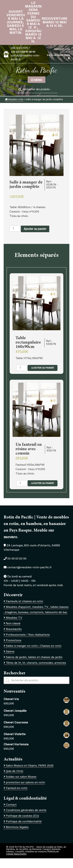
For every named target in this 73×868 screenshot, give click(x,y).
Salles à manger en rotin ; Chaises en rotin (34, 646)
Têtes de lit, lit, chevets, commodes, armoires (36, 663)
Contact (11, 805)
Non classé (13, 624)
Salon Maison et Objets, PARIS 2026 (30, 766)
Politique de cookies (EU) (22, 816)
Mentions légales (17, 827)
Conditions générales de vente (26, 810)
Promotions (14, 641)
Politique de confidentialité (24, 822)
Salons (10, 652)
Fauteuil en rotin (17, 788)
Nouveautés (14, 629)
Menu (37, 80)
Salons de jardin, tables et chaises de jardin (34, 657)
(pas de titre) (15, 771)
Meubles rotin (14, 100)
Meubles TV (14, 618)
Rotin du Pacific (36, 70)
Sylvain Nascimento (16, 854)
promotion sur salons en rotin (25, 783)
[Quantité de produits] (15, 229)
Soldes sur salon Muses (21, 777)
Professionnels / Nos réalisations (28, 635)
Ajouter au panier (35, 229)
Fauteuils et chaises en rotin (24, 601)
